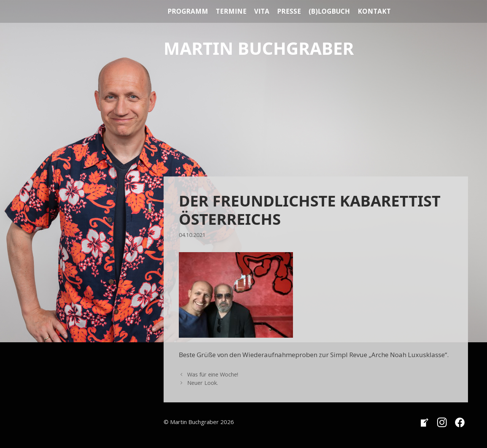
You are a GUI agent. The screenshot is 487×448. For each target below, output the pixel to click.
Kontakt (374, 11)
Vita (262, 11)
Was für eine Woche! (213, 374)
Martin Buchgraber (259, 48)
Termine (231, 11)
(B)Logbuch (329, 11)
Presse (289, 11)
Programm (188, 11)
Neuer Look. (203, 383)
